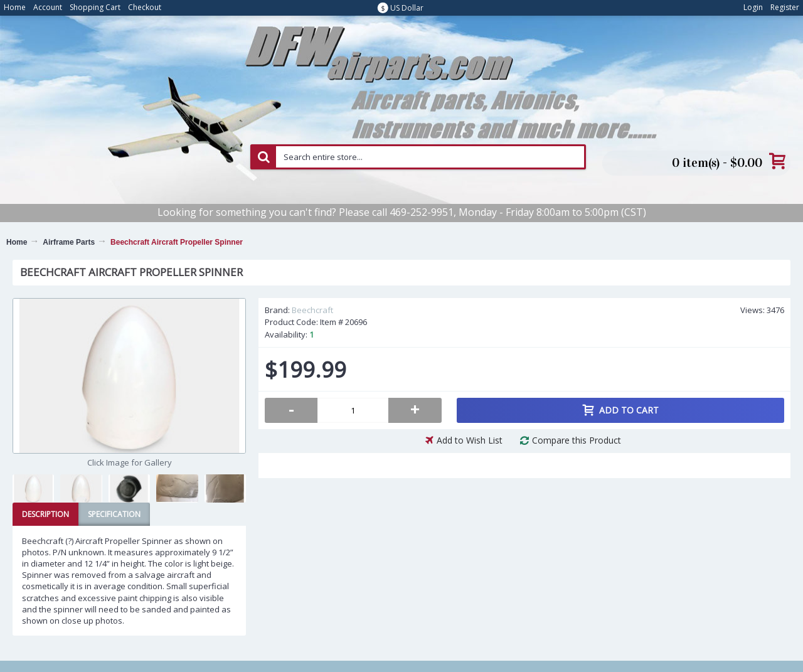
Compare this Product (577, 440)
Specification (114, 514)
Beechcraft (312, 310)
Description (45, 514)
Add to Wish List (470, 440)
